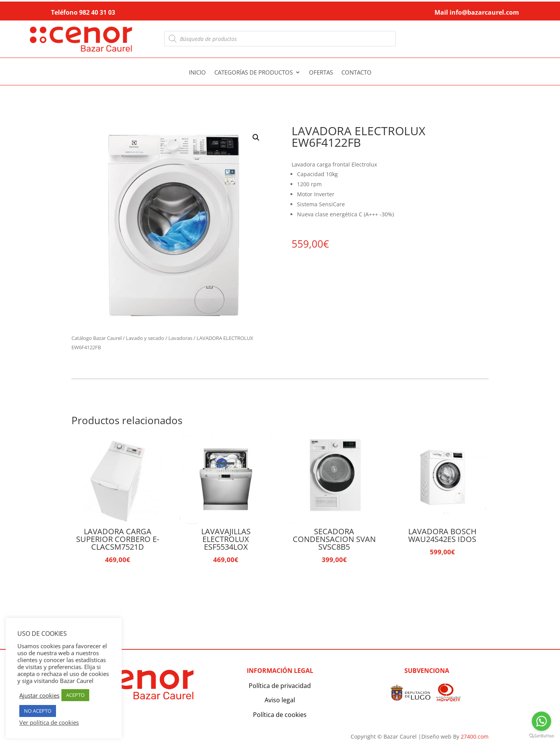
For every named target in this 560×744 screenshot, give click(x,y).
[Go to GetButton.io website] (541, 736)
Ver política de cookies (49, 722)
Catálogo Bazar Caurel (97, 338)
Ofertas (321, 73)
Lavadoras (180, 338)
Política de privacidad (280, 686)
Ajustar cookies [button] (39, 695)
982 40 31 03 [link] (97, 12)
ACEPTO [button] (75, 695)
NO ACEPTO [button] (38, 711)
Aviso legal (280, 700)
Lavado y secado (145, 338)
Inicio (197, 73)
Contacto (356, 73)
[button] (256, 138)
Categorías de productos (254, 73)
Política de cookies (280, 715)
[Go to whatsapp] (541, 721)
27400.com (475, 736)
